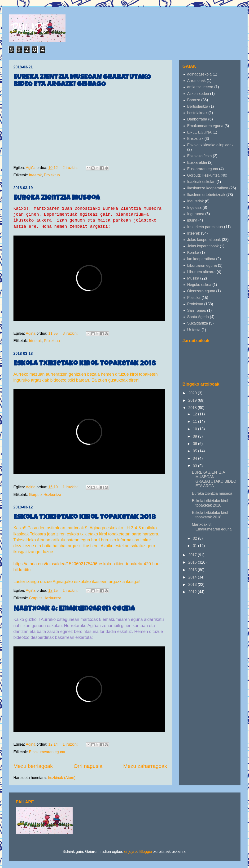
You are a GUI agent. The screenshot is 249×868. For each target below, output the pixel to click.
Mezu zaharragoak (145, 766)
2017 (193, 555)
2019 (193, 400)
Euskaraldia (197, 162)
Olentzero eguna (201, 291)
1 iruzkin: (71, 487)
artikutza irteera (200, 87)
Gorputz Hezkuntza (45, 495)
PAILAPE (30, 28)
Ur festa (194, 330)
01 (195, 546)
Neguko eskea (199, 285)
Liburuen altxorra (201, 272)
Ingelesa (194, 207)
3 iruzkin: (71, 333)
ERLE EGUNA (199, 132)
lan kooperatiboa (201, 259)
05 (195, 451)
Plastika (194, 298)
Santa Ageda (198, 317)
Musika (193, 278)
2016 (193, 562)
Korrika (193, 252)
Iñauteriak (196, 201)
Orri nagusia (88, 766)
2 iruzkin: (71, 168)
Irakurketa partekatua (205, 227)
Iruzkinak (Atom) (61, 778)
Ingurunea (196, 214)
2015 (193, 570)
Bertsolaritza (198, 106)
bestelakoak (197, 113)
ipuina (192, 220)
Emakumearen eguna (47, 752)
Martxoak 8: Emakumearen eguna (74, 609)
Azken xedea (198, 94)
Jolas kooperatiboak (204, 240)
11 (195, 421)
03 (195, 466)
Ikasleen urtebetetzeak (206, 195)
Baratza (194, 100)
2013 (193, 585)
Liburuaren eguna (202, 265)
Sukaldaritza (198, 323)
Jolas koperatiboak (203, 246)
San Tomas (197, 310)
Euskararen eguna (203, 169)
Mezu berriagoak (33, 766)
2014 (193, 577)
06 (195, 444)
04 (195, 458)
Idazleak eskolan (201, 182)
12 (195, 414)
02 (195, 538)
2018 (193, 408)
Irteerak (35, 175)
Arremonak (197, 81)
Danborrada (197, 119)
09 (195, 436)
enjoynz (131, 852)
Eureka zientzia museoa (57, 198)
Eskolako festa (200, 156)
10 (195, 429)
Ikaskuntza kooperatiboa (208, 188)
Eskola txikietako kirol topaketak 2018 (85, 364)
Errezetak (195, 139)
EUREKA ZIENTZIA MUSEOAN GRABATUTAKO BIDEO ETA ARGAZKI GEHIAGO (82, 81)
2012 (193, 592)
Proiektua (52, 175)
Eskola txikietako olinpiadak (210, 145)
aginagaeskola (199, 74)
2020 (193, 393)
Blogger (146, 852)
